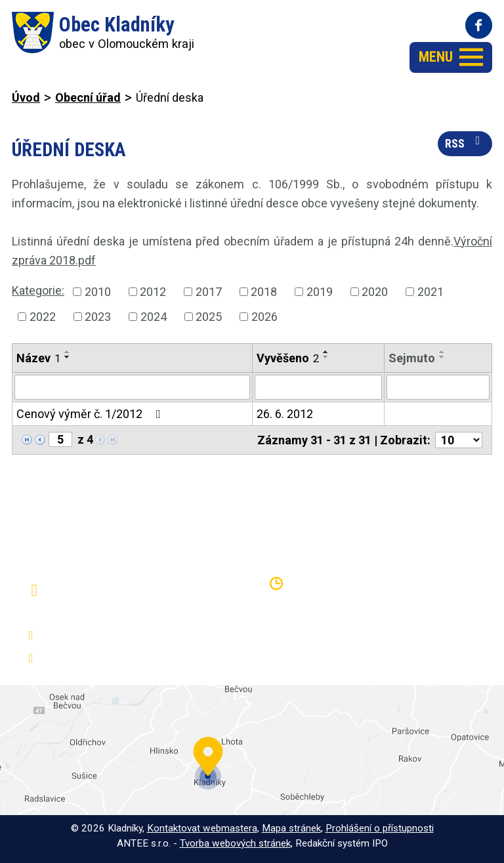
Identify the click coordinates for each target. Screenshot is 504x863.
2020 (375, 292)
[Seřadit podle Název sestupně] (68, 357)
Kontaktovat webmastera (202, 828)
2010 (98, 292)
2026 (264, 317)
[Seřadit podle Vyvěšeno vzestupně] (326, 352)
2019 (320, 292)
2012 (153, 292)
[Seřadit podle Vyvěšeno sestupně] (326, 357)
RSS (465, 142)
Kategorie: (38, 290)
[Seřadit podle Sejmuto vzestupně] (442, 352)
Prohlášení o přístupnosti (380, 828)
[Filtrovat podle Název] (132, 387)
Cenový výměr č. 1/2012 (91, 414)
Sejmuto (412, 358)
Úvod (26, 97)
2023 (98, 317)
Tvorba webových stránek (235, 843)
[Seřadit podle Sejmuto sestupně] (442, 357)
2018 (264, 292)
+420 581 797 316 (90, 636)
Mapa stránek (291, 828)
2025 (209, 317)
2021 (430, 292)
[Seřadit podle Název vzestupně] (68, 352)
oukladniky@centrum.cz (102, 659)
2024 (154, 317)
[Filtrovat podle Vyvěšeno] (318, 387)
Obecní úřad (88, 97)
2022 (43, 317)
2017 (209, 292)
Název (38, 358)
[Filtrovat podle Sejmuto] (438, 387)
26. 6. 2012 (285, 414)
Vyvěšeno (288, 358)
